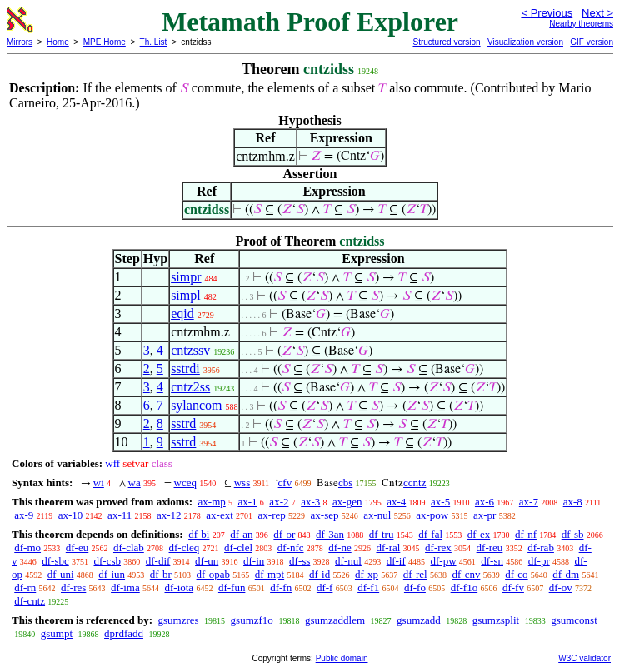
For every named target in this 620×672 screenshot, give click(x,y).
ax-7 (529, 502)
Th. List (154, 42)
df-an (241, 534)
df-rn (25, 587)
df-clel (238, 548)
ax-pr (485, 515)
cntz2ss (190, 387)
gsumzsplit (496, 620)
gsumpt (57, 633)
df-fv (513, 587)
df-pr (539, 561)
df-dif (158, 561)
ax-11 (120, 515)
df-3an (330, 534)
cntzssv (190, 350)
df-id (320, 574)
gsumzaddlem (335, 620)
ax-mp (212, 502)
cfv (285, 483)
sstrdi (185, 368)
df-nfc (291, 548)
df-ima (125, 587)
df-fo (415, 587)
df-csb (108, 561)
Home (58, 42)
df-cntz (30, 601)
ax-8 (573, 502)
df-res (73, 587)
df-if (396, 561)
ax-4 (396, 502)
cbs (345, 483)
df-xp (367, 574)
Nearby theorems (581, 24)
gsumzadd (419, 620)
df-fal (430, 534)
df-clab (129, 548)
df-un (207, 561)
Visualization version (525, 42)
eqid (182, 314)
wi (99, 483)
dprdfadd (124, 633)
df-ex (479, 534)
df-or (284, 534)
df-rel (415, 574)
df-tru (382, 534)
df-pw (443, 561)
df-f (325, 587)
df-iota (179, 587)
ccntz (415, 483)
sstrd (183, 423)
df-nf (526, 534)
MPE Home (105, 42)
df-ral (388, 548)
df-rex (438, 548)
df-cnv (466, 574)
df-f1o (465, 587)
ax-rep (272, 515)
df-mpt (270, 574)
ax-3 (310, 502)
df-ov (561, 587)
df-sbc (55, 561)
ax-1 (248, 502)
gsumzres (178, 620)
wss (242, 483)
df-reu (490, 548)
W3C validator (585, 658)
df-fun (232, 587)
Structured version (446, 42)
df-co (516, 574)
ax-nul (377, 515)
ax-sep (325, 515)
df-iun (112, 574)
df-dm (566, 574)
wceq (185, 483)
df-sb (573, 534)
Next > (597, 13)
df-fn (281, 587)
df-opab (213, 574)
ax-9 (24, 515)
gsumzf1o (252, 620)
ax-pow (432, 515)
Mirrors (20, 42)
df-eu (77, 548)
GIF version (592, 42)
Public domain (342, 658)
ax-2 (279, 502)
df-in (254, 561)
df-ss (300, 561)
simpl (186, 295)
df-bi (199, 534)
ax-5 (440, 502)
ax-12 (169, 515)
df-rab (541, 548)
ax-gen (347, 502)
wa (135, 483)
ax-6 (485, 502)
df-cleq (185, 548)
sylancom (196, 405)
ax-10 (71, 515)
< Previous (547, 13)
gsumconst (574, 620)
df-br (161, 574)
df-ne (340, 548)
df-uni (61, 574)
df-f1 (368, 587)
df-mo (27, 548)
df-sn (492, 561)
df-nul (348, 561)
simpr (186, 277)
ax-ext (219, 515)
